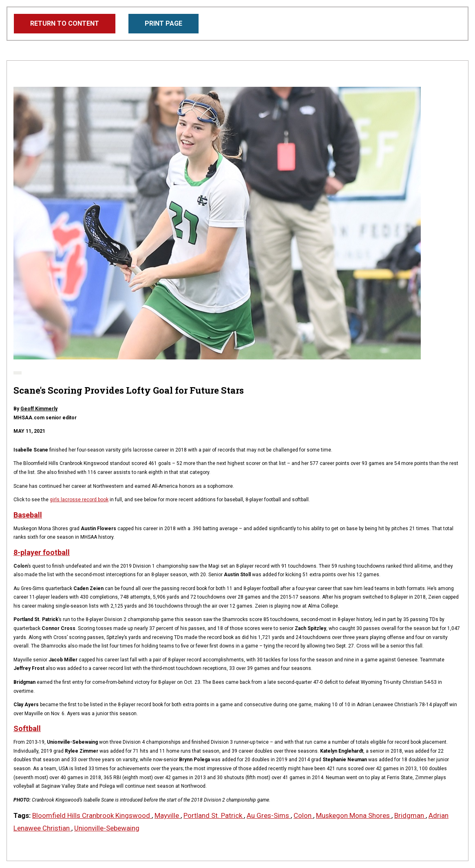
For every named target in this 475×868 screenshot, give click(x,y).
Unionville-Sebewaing (107, 828)
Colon (303, 815)
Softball (27, 728)
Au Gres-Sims (269, 815)
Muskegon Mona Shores (354, 815)
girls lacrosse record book (79, 500)
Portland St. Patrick (214, 815)
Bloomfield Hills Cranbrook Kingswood (92, 815)
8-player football (42, 552)
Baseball (28, 515)
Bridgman (410, 815)
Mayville (168, 815)
